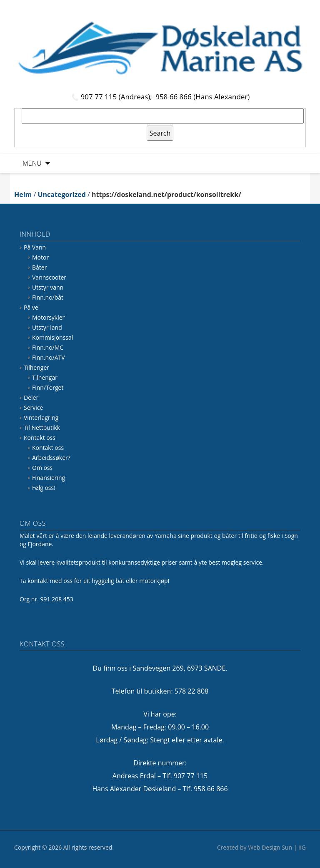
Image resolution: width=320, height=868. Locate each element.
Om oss (42, 468)
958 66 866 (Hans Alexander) (202, 97)
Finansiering (49, 478)
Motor (40, 257)
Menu (32, 163)
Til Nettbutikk (42, 428)
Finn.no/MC (48, 347)
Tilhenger (36, 367)
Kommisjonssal (52, 337)
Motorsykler (48, 317)
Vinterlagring (41, 418)
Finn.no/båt (48, 297)
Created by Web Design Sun (255, 847)
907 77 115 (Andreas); (117, 97)
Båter (39, 267)
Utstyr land (47, 327)
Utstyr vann (48, 287)
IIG (302, 847)
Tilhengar (45, 377)
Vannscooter (49, 277)
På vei (32, 307)
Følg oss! (44, 488)
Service (33, 408)
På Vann (35, 247)
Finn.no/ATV (49, 357)
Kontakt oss (40, 438)
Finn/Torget (48, 387)
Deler (31, 397)
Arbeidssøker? (51, 458)
